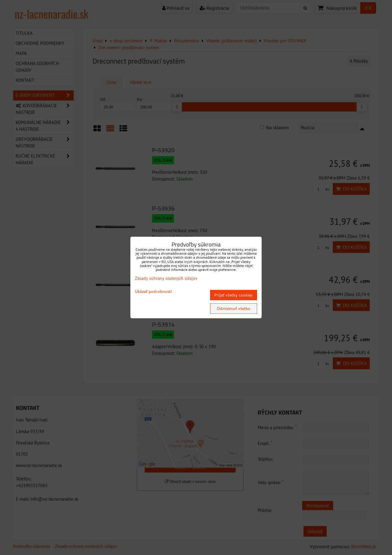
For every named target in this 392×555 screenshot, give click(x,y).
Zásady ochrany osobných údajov (166, 278)
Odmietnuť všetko (234, 309)
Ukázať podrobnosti (153, 292)
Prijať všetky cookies (234, 295)
